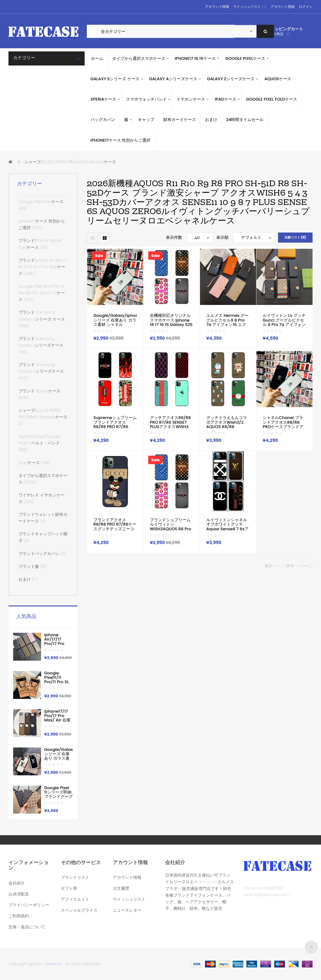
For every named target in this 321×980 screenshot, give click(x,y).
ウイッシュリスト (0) (250, 7)
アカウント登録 (283, 7)
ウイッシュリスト (129, 899)
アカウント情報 (217, 7)
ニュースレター (127, 910)
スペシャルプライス (79, 910)
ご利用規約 (19, 916)
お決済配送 (19, 894)
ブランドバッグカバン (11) (42, 554)
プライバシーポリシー (29, 905)
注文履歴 (121, 888)
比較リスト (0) (295, 237)
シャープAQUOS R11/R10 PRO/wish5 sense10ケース (70, 162)
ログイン (306, 7)
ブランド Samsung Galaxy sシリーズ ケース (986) (42, 319)
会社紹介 (17, 883)
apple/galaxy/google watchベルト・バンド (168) (39, 443)
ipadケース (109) (34, 463)
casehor (53, 964)
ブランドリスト (75, 877)
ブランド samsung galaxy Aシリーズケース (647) (41, 371)
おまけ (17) (28, 579)
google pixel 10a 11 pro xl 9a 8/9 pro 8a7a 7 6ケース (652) (42, 293)
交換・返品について (27, 927)
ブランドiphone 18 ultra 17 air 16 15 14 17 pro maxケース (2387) (43, 267)
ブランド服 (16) (32, 566)
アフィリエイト (75, 899)
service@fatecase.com (266, 895)
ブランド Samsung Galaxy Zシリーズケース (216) (41, 345)
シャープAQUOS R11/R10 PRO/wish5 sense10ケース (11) (43, 417)
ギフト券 (69, 888)
